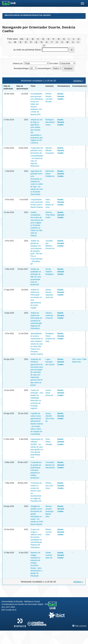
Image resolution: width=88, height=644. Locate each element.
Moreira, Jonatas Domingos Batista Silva (49, 511)
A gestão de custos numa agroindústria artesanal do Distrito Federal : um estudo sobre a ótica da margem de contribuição (37, 424)
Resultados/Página (21, 68)
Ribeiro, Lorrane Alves (49, 532)
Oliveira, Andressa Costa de (49, 315)
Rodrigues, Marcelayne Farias (50, 122)
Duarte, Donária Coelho (61, 96)
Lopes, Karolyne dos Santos (50, 362)
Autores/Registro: (44, 68)
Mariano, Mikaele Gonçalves (50, 151)
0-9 (22, 39)
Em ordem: (54, 64)
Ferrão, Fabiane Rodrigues (50, 272)
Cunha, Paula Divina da (49, 393)
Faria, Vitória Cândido (49, 442)
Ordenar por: (18, 64)
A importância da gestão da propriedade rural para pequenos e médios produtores (36, 470)
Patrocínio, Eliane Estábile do (50, 174)
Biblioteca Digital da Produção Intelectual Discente (28, 15)
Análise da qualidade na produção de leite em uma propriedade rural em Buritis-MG (36, 277)
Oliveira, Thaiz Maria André (50, 215)
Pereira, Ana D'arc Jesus (49, 486)
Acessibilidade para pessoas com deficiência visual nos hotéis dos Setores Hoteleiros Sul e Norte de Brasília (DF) (37, 104)
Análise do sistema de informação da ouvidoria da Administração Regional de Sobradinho (36, 321)
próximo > (78, 81)
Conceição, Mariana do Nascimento (50, 465)
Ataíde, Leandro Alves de (49, 555)
